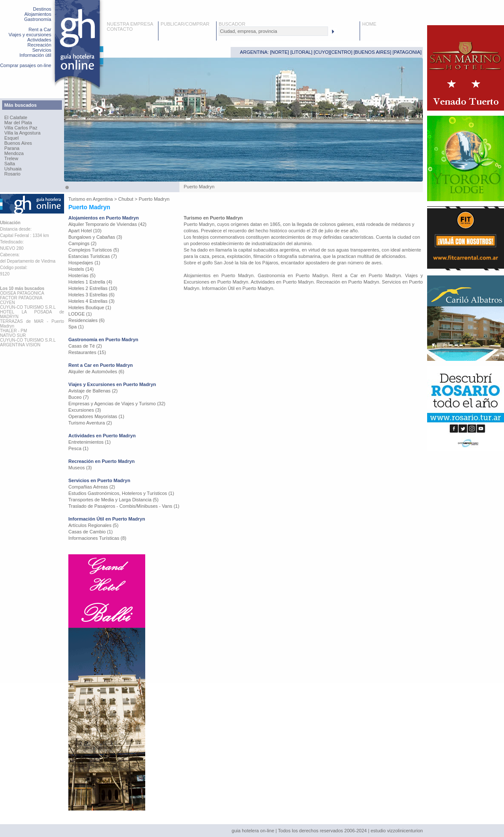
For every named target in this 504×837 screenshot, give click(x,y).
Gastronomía (38, 19)
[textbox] (273, 31)
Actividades (39, 40)
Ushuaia (13, 169)
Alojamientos (38, 14)
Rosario (12, 174)
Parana (12, 148)
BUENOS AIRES (372, 52)
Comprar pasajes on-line (26, 65)
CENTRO (341, 52)
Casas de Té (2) (85, 346)
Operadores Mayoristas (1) (96, 416)
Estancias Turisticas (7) (93, 256)
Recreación (39, 45)
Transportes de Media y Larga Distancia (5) (113, 500)
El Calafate (16, 117)
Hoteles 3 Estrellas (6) (91, 295)
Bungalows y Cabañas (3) (95, 237)
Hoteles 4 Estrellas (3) (91, 301)
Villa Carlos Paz (21, 128)
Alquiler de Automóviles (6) (96, 372)
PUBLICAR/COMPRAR (185, 24)
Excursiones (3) (85, 410)
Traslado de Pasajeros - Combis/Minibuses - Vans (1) (124, 506)
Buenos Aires (18, 143)
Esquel (12, 138)
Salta (10, 164)
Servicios (42, 50)
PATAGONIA (407, 52)
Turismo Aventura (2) (90, 423)
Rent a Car (40, 29)
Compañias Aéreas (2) (92, 487)
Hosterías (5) (82, 275)
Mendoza (14, 153)
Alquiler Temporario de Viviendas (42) (107, 224)
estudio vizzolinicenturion (397, 831)
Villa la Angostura (22, 133)
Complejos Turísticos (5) (94, 250)
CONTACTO (120, 29)
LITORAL (302, 52)
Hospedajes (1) (84, 263)
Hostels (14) (81, 269)
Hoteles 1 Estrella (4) (90, 282)
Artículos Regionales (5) (93, 525)
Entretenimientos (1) (89, 442)
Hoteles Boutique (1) (90, 307)
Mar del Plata (18, 123)
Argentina (103, 199)
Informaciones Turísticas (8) (97, 538)
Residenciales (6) (86, 320)
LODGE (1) (80, 314)
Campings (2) (82, 243)
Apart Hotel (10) (85, 231)
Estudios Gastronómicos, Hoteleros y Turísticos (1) (121, 493)
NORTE (279, 52)
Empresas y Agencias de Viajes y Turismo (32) (117, 404)
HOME (369, 24)
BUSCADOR (232, 24)
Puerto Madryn (154, 199)
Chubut (126, 199)
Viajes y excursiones (30, 35)
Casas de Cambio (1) (91, 532)
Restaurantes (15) (87, 352)
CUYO (322, 52)
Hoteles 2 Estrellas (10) (93, 288)
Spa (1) (76, 327)
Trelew (11, 158)
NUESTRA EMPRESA (130, 24)
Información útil (35, 55)
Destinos (42, 9)
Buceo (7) (79, 397)
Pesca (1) (78, 448)
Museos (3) (80, 468)
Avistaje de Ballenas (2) (93, 391)
